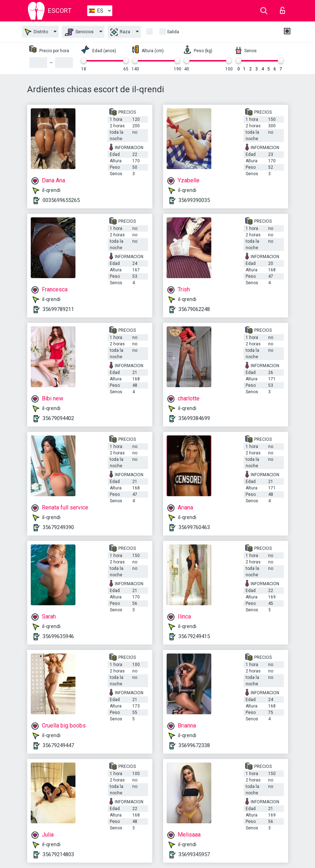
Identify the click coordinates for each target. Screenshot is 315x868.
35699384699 (194, 418)
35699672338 (194, 745)
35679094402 (58, 418)
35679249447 (58, 745)
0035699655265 (61, 200)
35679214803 (58, 854)
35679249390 (58, 527)
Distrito (36, 32)
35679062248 (194, 309)
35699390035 (194, 200)
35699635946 (58, 636)
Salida (173, 32)
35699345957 (194, 854)
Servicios (79, 32)
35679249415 (194, 636)
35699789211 (58, 309)
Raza (120, 32)
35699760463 (194, 527)
